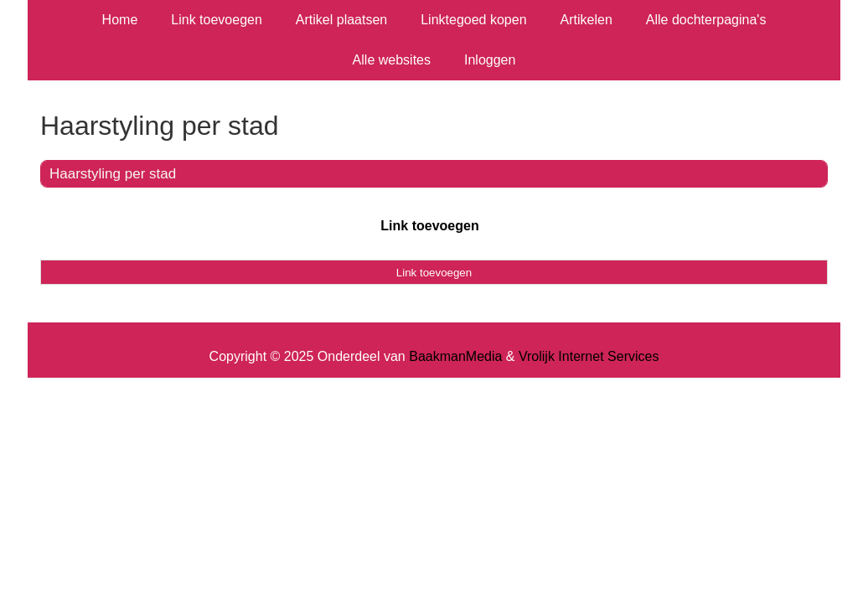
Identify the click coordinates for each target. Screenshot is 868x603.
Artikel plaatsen (341, 20)
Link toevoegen (217, 20)
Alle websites (392, 60)
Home (120, 20)
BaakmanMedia (455, 356)
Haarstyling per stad (113, 174)
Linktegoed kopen (473, 20)
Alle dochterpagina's (706, 20)
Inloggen (490, 60)
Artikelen (586, 20)
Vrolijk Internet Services (589, 356)
